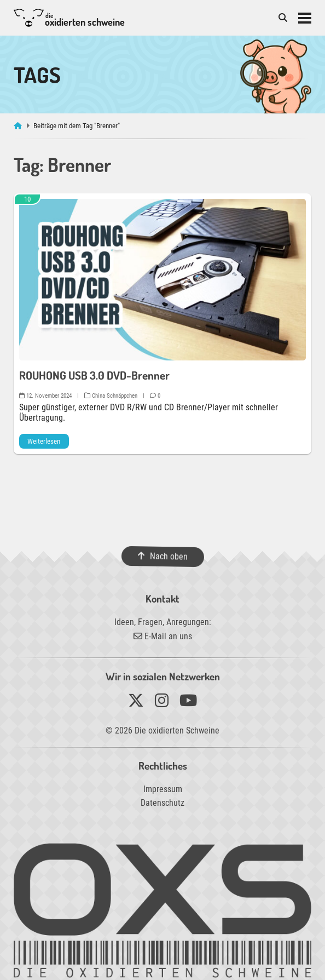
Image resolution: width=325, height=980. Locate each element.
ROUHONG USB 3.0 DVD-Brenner (94, 375)
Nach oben (162, 557)
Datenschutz (162, 803)
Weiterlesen (44, 441)
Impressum (163, 789)
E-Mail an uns (163, 636)
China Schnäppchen (111, 396)
